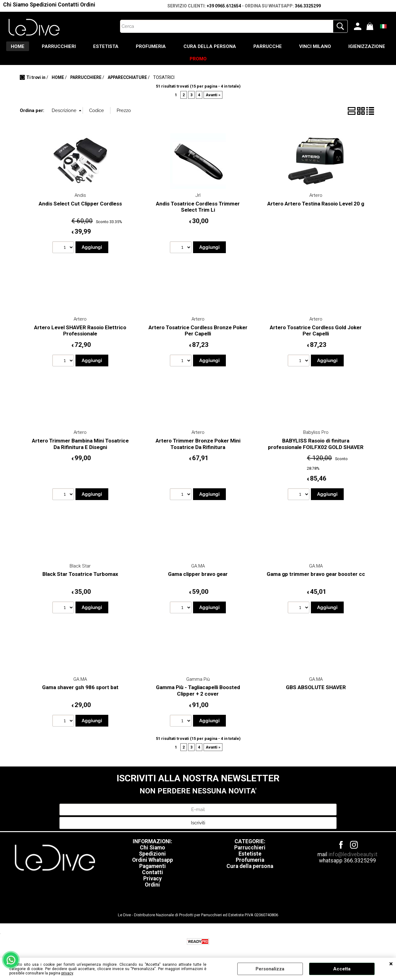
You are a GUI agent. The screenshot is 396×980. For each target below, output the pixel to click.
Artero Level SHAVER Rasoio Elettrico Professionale (80, 332)
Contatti (68, 5)
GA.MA (198, 568)
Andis (80, 197)
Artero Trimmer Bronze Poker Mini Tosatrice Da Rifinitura (198, 445)
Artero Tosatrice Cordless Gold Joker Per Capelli (316, 332)
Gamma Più (198, 681)
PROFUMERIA (178, 47)
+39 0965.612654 (224, 6)
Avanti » (213, 96)
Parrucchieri (250, 849)
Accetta (342, 969)
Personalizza (270, 969)
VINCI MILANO (346, 47)
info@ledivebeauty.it (353, 856)
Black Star (80, 568)
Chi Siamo (16, 5)
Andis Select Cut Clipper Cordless (80, 205)
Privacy (153, 880)
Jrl (198, 197)
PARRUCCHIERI (84, 47)
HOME (41, 47)
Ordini (88, 5)
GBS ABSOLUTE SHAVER (316, 689)
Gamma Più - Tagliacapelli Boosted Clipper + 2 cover (198, 692)
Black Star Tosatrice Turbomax (80, 576)
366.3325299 (308, 6)
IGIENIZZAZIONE (180, 60)
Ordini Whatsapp (153, 861)
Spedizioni (43, 5)
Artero (316, 197)
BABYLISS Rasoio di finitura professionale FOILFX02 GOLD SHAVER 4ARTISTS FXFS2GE (316, 449)
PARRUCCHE (297, 47)
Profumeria (250, 861)
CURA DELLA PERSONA (238, 47)
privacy (67, 973)
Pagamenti (153, 868)
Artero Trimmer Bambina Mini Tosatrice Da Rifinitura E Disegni (80, 445)
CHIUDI (391, 964)
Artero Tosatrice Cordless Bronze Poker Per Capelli (198, 332)
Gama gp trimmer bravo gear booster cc (316, 576)
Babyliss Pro (316, 434)
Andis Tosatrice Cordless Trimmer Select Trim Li (198, 208)
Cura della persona (250, 868)
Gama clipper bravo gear (198, 576)
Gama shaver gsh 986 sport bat (80, 689)
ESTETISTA (132, 47)
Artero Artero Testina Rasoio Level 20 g (316, 205)
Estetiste (250, 855)
